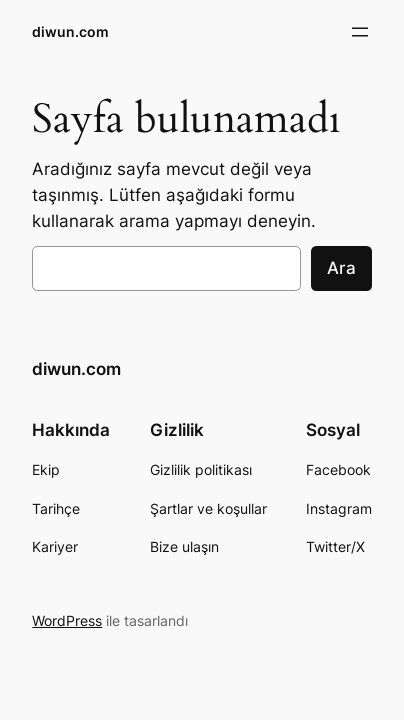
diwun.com (70, 31)
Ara (341, 268)
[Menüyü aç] (360, 32)
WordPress (67, 620)
